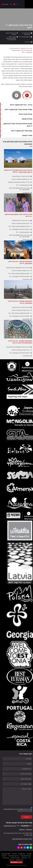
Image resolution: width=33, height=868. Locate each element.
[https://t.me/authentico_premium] (28, 848)
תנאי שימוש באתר (19, 860)
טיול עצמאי (4, 856)
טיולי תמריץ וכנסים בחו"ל (13, 856)
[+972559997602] (18, 4)
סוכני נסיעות (24, 858)
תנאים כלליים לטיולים (15, 858)
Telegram (22, 829)
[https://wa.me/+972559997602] (31, 848)
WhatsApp (29, 829)
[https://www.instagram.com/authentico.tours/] (18, 848)
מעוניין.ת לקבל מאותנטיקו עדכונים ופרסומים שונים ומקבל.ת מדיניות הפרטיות (18, 810)
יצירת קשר (14, 4)
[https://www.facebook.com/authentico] (25, 848)
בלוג (29, 858)
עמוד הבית (30, 48)
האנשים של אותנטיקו (6, 854)
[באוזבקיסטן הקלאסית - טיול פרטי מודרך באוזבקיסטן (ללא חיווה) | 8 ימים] (18, 338)
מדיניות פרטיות (6, 858)
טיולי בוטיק (15, 854)
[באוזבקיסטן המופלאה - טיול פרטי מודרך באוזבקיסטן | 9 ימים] (18, 260)
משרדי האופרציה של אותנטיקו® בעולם (22, 839)
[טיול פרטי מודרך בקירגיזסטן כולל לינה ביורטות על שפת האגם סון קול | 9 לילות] (18, 171)
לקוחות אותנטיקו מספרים (26, 856)
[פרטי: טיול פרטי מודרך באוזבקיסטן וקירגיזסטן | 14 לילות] (18, 217)
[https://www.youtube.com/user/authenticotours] (22, 848)
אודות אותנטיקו (22, 854)
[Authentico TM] (29, 4)
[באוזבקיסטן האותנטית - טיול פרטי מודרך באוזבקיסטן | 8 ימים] (18, 300)
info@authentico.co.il (10, 826)
